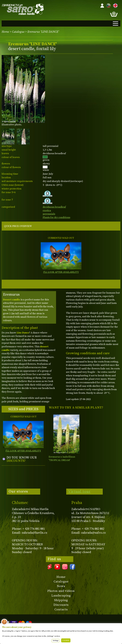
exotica (47, 210)
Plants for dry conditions (56, 217)
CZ (108, 5)
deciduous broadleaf (54, 207)
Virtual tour (79, 491)
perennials (49, 214)
